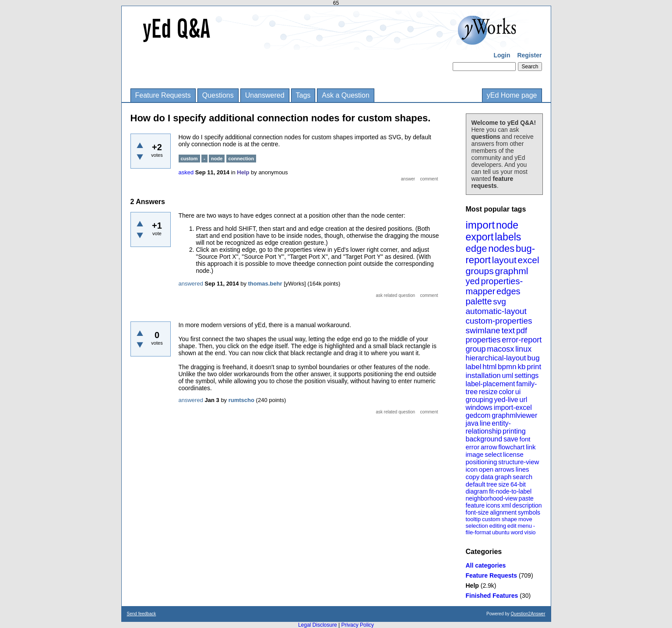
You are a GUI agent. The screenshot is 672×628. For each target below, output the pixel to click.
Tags (303, 95)
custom (491, 519)
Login (502, 55)
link (531, 447)
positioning (482, 462)
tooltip (473, 519)
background (484, 439)
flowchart (511, 447)
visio (530, 532)
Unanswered (265, 95)
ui (518, 392)
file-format (478, 532)
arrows (505, 469)
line (485, 423)
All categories (486, 565)
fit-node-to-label (510, 491)
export (480, 237)
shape (509, 519)
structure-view (519, 462)
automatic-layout (496, 311)
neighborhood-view (492, 498)
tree (492, 484)
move (525, 519)
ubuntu (501, 532)
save (511, 439)
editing (498, 526)
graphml (512, 271)
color (506, 392)
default (476, 484)
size (504, 484)
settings (526, 376)
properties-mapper (494, 286)
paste (526, 498)
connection (241, 159)
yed (473, 281)
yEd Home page (512, 95)
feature (475, 505)
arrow (489, 447)
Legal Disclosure (318, 625)
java (472, 423)
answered (191, 284)
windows (479, 407)
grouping (479, 400)
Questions (218, 95)
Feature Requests (163, 95)
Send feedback (142, 614)
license (513, 454)
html (489, 367)
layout (504, 260)
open (486, 469)
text (508, 330)
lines (522, 469)
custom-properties (499, 321)
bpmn (507, 367)
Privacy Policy (357, 625)
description (527, 505)
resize (488, 392)
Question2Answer (528, 614)
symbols (529, 512)
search (522, 477)
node (507, 225)
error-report (522, 340)
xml (506, 505)
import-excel (513, 407)
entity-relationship (488, 427)
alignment (503, 512)
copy (473, 477)
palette (479, 301)
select (493, 454)
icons (493, 505)
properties (483, 340)
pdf (522, 331)
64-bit (518, 484)
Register (529, 55)
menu (525, 526)
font (525, 439)
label (474, 367)
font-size (477, 512)
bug (533, 358)
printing (514, 431)
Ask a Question (346, 95)
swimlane (483, 330)
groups (480, 271)
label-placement (491, 384)
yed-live (506, 400)
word (517, 532)
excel (529, 260)
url (523, 400)
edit (512, 526)
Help (472, 586)
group (476, 349)
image (475, 454)
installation (483, 376)
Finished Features (492, 596)
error (473, 447)
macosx (500, 349)
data (487, 477)
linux (523, 349)
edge (477, 249)
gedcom (478, 415)
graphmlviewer (514, 415)
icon (472, 469)
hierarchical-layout (496, 358)
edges (508, 291)
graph (503, 477)
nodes (501, 249)
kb (521, 367)
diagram (477, 491)
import (480, 225)
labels (508, 237)
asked (186, 172)
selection (477, 526)
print (534, 367)
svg (500, 302)
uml (508, 376)
